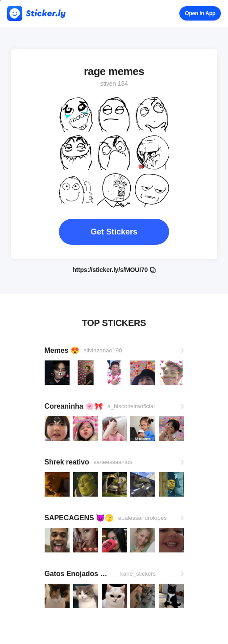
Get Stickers (114, 232)
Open (200, 13)
